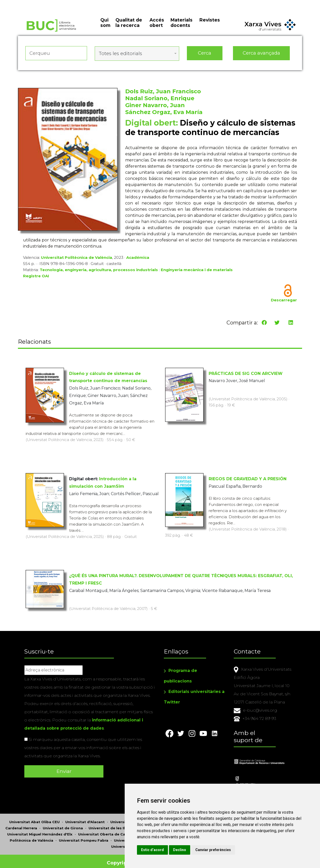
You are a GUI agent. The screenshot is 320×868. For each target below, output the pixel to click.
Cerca (205, 56)
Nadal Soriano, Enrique (160, 100)
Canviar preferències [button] (248, 850)
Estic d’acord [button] (188, 850)
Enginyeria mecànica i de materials (197, 271)
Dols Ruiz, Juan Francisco (163, 93)
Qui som (105, 28)
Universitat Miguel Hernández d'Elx (40, 829)
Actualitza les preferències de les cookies (47, 3)
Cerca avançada (262, 56)
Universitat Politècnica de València (77, 259)
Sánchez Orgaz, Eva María (164, 113)
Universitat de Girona (63, 822)
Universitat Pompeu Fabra (84, 835)
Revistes (210, 25)
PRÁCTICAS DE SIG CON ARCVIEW (246, 372)
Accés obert (157, 28)
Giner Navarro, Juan (155, 106)
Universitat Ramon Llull (136, 835)
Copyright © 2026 (130, 857)
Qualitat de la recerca (129, 28)
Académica (138, 259)
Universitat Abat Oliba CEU (34, 816)
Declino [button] (215, 850)
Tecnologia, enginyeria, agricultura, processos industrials (99, 271)
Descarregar (284, 301)
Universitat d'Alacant (85, 816)
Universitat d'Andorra (130, 816)
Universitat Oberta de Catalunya (109, 829)
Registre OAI (36, 277)
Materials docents (182, 28)
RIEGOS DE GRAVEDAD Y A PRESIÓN (248, 478)
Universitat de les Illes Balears (117, 822)
